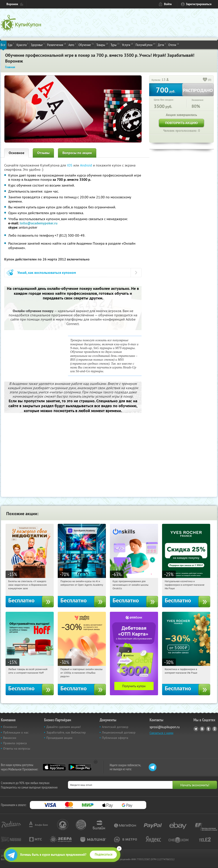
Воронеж (12, 4)
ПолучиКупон (145, 45)
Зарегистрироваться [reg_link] (199, 4)
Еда (11, 45)
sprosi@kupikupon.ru (165, 727)
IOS (70, 165)
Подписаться (104, 854)
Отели (174, 45)
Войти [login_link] (168, 4)
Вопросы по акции (77, 153)
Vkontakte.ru (202, 729)
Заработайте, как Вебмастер (66, 732)
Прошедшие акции (59, 738)
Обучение (86, 45)
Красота (22, 45)
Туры (115, 45)
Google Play (80, 767)
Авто (72, 45)
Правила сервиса (15, 743)
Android (86, 165)
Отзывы (43, 153)
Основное (16, 153)
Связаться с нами (161, 733)
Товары (102, 45)
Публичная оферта (115, 738)
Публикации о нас (16, 732)
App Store (54, 767)
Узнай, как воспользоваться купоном (47, 273)
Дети (162, 45)
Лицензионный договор (119, 732)
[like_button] (205, 80)
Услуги (128, 45)
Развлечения (57, 45)
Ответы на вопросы (17, 748)
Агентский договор (115, 727)
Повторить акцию (181, 123)
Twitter (208, 729)
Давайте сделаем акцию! (64, 727)
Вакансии (10, 738)
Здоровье (38, 45)
